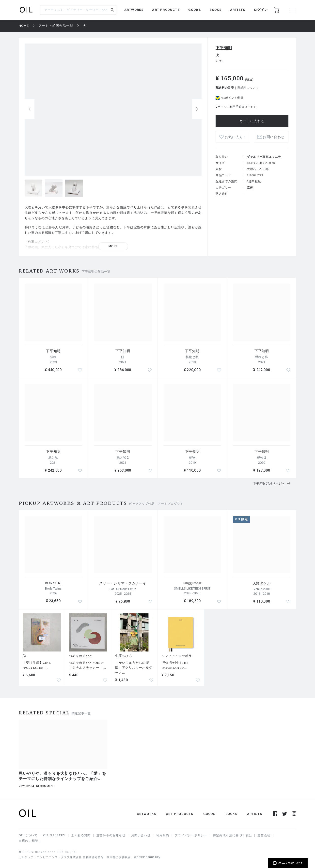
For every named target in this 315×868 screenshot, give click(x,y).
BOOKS (215, 10)
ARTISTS (238, 10)
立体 (250, 188)
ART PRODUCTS (166, 10)
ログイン (261, 10)
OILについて (28, 835)
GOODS (195, 10)
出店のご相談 (28, 841)
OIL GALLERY (54, 835)
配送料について (248, 88)
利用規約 (163, 835)
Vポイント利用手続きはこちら (236, 107)
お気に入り (235, 137)
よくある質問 (81, 835)
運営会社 (264, 835)
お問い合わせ (274, 137)
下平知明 (224, 48)
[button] (197, 109)
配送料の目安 (225, 88)
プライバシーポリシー (191, 835)
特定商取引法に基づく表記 (232, 835)
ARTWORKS (134, 10)
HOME (24, 26)
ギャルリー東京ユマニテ (264, 157)
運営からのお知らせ (111, 835)
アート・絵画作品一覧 (56, 26)
